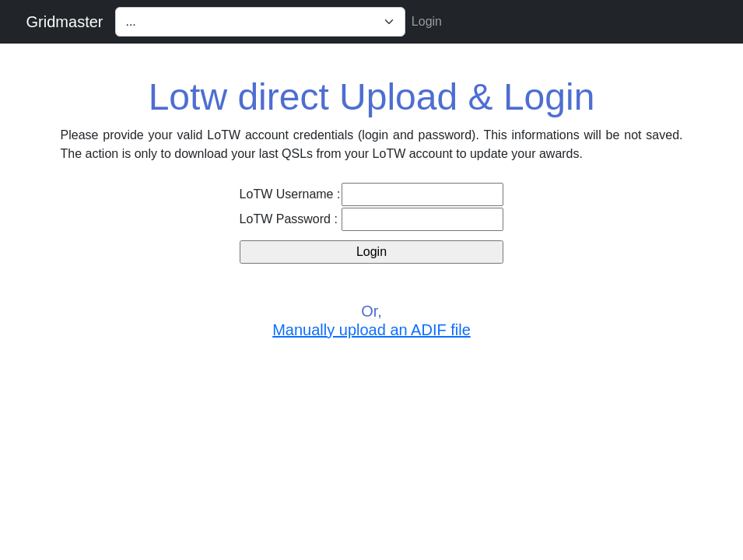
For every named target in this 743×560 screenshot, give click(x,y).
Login (427, 21)
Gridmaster (65, 22)
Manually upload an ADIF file (371, 330)
